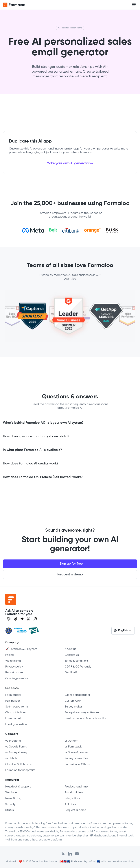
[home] (18, 5)
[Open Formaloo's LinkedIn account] (70, 854)
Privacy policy (14, 667)
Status (10, 810)
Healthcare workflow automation (86, 718)
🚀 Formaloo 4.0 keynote (21, 649)
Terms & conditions (77, 661)
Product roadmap (76, 787)
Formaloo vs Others (77, 764)
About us (70, 649)
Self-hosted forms (17, 707)
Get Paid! (71, 673)
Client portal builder (77, 695)
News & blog (13, 798)
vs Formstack (73, 747)
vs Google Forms (16, 747)
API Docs (70, 804)
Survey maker (73, 707)
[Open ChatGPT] (9, 619)
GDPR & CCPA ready (78, 667)
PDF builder (13, 701)
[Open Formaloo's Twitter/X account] (63, 854)
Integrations (72, 798)
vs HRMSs (11, 758)
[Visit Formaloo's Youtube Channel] (77, 854)
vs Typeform (13, 741)
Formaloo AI (13, 718)
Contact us (72, 655)
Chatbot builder (16, 713)
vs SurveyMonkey (16, 753)
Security (10, 804)
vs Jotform (71, 741)
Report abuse (14, 673)
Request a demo (70, 575)
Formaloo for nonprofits (20, 770)
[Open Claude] (16, 619)
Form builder (13, 695)
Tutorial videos (74, 793)
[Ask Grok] (35, 619)
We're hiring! (13, 661)
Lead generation (16, 724)
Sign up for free (71, 564)
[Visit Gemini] (22, 619)
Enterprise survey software (82, 713)
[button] (134, 5)
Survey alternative (76, 758)
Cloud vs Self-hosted (19, 764)
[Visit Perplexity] (29, 619)
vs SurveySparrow (76, 753)
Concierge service (17, 678)
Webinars (11, 793)
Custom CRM (73, 701)
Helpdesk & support (18, 787)
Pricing (10, 655)
